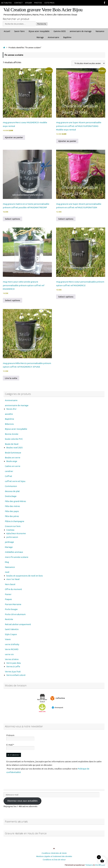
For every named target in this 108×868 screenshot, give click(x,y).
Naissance (10, 567)
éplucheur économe (16, 533)
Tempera (89, 865)
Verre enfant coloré (16, 675)
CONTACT (18, 3)
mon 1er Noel (13, 579)
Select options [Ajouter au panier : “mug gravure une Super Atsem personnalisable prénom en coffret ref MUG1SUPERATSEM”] (66, 219)
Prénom (10, 735)
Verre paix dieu (14, 663)
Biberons (9, 424)
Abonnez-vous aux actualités (22, 801)
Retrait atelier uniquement (18, 624)
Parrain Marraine (13, 604)
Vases (8, 639)
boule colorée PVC (14, 439)
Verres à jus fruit (13, 672)
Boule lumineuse (13, 453)
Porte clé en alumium (15, 614)
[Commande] (88, 63)
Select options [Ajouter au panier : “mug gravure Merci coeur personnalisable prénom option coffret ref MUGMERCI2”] (66, 297)
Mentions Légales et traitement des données (54, 856)
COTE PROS (49, 3)
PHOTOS (38, 3)
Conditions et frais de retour (54, 860)
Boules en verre (13, 458)
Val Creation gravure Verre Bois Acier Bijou (43, 10)
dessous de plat (12, 491)
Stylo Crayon (11, 634)
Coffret (9, 476)
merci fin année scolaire (17, 557)
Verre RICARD (12, 649)
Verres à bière (12, 659)
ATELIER (28, 3)
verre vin (9, 654)
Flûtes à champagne (15, 521)
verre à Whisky (12, 644)
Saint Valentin (12, 629)
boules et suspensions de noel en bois (25, 576)
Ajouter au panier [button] (14, 137)
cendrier (9, 471)
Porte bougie (11, 609)
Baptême (9, 419)
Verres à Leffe (13, 666)
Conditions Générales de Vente (54, 853)
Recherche (42, 24)
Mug (7, 562)
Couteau (10, 530)
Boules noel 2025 (14, 448)
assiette (9, 414)
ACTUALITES (6, 3)
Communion (11, 486)
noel (7, 572)
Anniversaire (11, 400)
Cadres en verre (13, 466)
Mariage (9, 547)
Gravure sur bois (13, 526)
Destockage (11, 496)
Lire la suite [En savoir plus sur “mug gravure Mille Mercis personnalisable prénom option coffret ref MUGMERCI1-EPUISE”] (11, 378)
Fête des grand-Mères (15, 501)
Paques (8, 599)
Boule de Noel (12, 444)
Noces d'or (11, 409)
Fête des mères (12, 506)
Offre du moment (13, 589)
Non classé (10, 584)
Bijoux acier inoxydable (16, 429)
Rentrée (9, 619)
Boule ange (12, 461)
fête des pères (12, 516)
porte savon (12, 537)
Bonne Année (12, 434)
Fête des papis (12, 511)
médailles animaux (14, 552)
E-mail (10, 745)
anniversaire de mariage (17, 405)
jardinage (9, 542)
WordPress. (100, 865)
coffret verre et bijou (15, 481)
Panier (8, 594)
